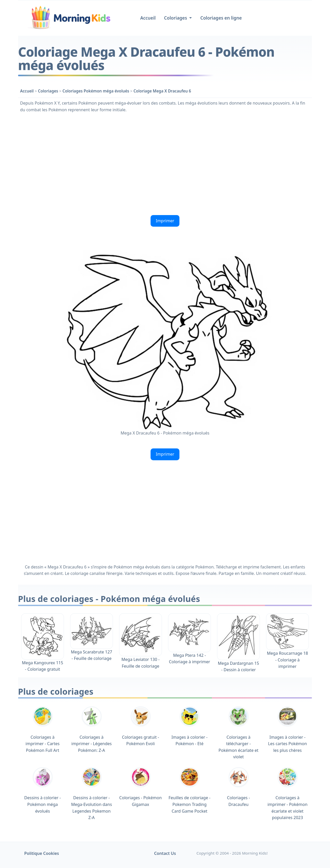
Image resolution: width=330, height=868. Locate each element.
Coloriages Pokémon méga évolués (96, 91)
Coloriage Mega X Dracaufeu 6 (162, 91)
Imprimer (165, 221)
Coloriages (48, 91)
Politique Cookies (42, 853)
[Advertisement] (165, 163)
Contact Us (165, 853)
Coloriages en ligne (221, 18)
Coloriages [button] (176, 18)
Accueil (148, 18)
